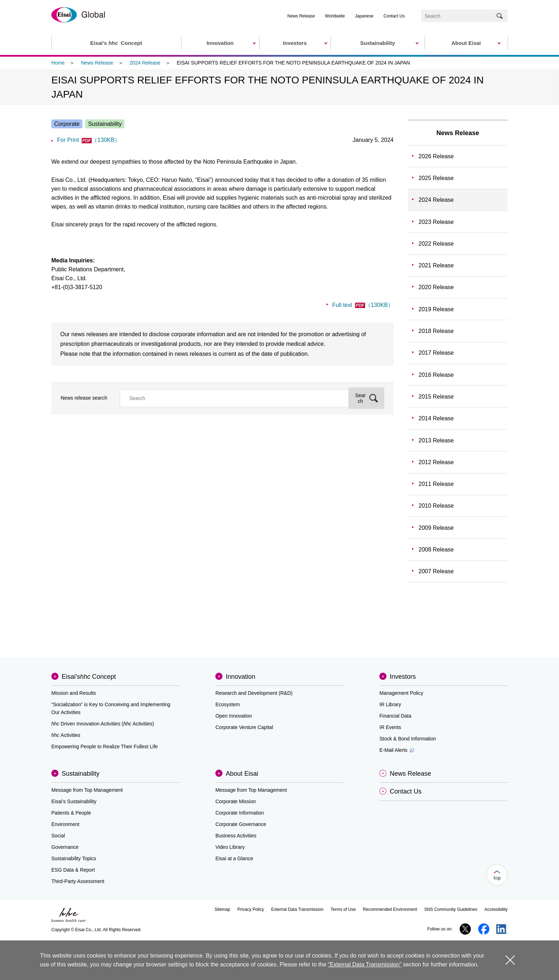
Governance (65, 847)
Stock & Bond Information (408, 739)
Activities (66, 735)
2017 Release (436, 353)
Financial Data (395, 716)
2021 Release (436, 265)
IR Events (390, 727)
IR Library (390, 704)
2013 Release (436, 440)
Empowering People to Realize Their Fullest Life (105, 746)
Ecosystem (227, 704)
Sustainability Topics (74, 858)
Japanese (364, 16)
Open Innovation (234, 716)
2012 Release (436, 462)
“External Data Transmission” (365, 964)
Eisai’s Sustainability (74, 801)
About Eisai (242, 774)
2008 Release (436, 550)
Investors (403, 677)
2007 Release (436, 571)
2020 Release (436, 287)
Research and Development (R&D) (254, 693)
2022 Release (436, 244)
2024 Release (145, 63)
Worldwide (335, 16)
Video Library (230, 847)
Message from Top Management (87, 790)
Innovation (240, 677)
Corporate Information (240, 813)
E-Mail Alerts (397, 750)
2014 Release (436, 418)
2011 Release (436, 484)
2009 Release (436, 528)
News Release (301, 16)
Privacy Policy (251, 909)
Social (58, 836)
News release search (84, 398)
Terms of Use (343, 909)
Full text (363, 305)
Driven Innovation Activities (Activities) (103, 724)
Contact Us (394, 16)
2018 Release (436, 331)
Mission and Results (74, 693)
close (510, 960)
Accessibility (496, 909)
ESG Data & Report (73, 870)
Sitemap (222, 909)
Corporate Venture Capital (244, 727)
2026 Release (436, 156)
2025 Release (436, 178)
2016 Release (436, 375)
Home (58, 63)
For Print (89, 140)
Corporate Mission (236, 801)
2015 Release (436, 397)
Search (360, 398)
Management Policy (401, 693)
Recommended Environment (390, 909)
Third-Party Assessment (78, 881)
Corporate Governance (241, 824)
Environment (65, 824)
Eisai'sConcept (89, 677)
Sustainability (81, 774)
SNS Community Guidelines (451, 909)
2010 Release (436, 506)
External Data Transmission (297, 909)
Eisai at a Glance (234, 858)
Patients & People (71, 813)
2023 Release (436, 222)
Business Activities (236, 836)
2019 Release (436, 309)
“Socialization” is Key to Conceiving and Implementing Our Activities (111, 708)
